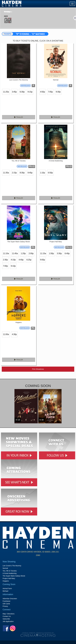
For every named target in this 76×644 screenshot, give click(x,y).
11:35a (6, 173)
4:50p (42, 92)
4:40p (21, 260)
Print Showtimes (38, 369)
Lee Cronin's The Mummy (12, 566)
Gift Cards (6, 604)
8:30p (22, 173)
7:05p (50, 92)
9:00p (42, 260)
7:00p (5, 266)
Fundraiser (7, 601)
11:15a (43, 253)
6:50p (50, 173)
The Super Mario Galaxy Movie (14, 576)
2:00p (31, 253)
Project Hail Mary (9, 578)
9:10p (13, 266)
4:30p (14, 334)
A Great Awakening (10, 573)
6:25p (29, 260)
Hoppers (6, 581)
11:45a (15, 253)
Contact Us (7, 616)
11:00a (6, 334)
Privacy (5, 606)
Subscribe (6, 619)
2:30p (5, 260)
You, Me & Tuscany (10, 571)
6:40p (67, 253)
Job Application (8, 621)
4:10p (13, 260)
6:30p (22, 92)
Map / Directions (9, 614)
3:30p (59, 253)
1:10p (42, 173)
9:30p (58, 92)
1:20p (23, 253)
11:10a (6, 253)
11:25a (6, 92)
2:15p (14, 173)
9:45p (30, 173)
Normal (5, 568)
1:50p (51, 253)
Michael (5, 591)
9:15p (30, 92)
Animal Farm (7, 588)
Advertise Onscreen (10, 599)
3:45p (14, 92)
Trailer (19, 117)
